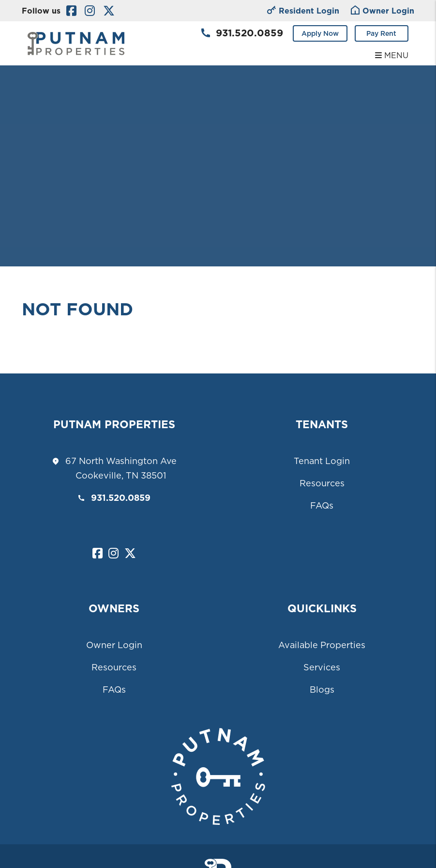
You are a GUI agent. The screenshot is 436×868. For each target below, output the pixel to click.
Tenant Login (322, 461)
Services (322, 667)
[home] (76, 43)
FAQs (322, 505)
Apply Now (320, 33)
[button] (71, 11)
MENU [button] (392, 55)
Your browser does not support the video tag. (218, 133)
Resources (322, 483)
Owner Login (114, 645)
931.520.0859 (249, 33)
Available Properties (322, 645)
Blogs (322, 690)
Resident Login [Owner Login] (303, 11)
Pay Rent (381, 33)
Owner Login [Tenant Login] (383, 11)
